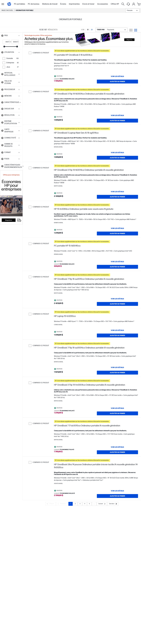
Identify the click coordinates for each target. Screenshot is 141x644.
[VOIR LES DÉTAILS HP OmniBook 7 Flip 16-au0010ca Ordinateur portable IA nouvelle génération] (117, 299)
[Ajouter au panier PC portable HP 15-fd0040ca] (117, 267)
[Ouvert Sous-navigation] (3, 4)
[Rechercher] (123, 4)
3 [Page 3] (80, 504)
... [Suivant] (94, 504)
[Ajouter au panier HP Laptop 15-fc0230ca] (117, 335)
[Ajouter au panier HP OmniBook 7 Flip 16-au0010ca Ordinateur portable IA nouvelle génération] (117, 304)
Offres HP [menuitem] (115, 4)
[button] (11, 36)
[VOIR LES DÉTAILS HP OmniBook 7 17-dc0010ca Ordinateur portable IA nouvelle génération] (117, 447)
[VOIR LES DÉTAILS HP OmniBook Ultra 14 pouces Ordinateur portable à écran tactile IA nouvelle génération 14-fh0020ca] (117, 491)
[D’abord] (51, 504)
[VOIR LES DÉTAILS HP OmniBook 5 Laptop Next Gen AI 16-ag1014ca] (117, 153)
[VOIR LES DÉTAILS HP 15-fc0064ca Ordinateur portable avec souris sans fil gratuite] (117, 228)
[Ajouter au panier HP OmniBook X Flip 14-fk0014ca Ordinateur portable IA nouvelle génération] (117, 197)
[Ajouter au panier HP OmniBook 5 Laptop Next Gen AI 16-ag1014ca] (117, 158)
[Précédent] (62, 504)
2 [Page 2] (75, 504)
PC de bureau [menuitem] (34, 4)
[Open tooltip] (2, 36)
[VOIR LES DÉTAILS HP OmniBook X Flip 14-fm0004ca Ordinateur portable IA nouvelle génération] (117, 408)
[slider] (4, 47)
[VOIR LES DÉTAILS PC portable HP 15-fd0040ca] (117, 262)
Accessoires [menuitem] (103, 4)
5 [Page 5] (89, 504)
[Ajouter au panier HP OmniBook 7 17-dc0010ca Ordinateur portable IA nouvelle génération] (117, 452)
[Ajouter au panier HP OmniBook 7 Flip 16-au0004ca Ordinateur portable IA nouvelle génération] (117, 373)
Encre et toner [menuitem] (88, 4)
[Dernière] (113, 504)
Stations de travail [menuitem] (50, 4)
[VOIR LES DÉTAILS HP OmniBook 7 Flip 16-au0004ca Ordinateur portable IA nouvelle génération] (117, 367)
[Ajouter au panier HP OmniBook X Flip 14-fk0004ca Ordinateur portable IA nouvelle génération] (117, 121)
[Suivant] (102, 504)
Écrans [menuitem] (63, 4)
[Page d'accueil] (9, 4)
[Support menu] (128, 4)
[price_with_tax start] (6, 42)
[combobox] (132, 10)
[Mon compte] (134, 4)
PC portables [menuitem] (20, 4)
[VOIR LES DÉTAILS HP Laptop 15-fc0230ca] (117, 330)
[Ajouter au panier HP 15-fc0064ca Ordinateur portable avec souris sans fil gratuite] (117, 234)
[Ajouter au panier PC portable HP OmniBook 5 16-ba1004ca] (117, 82)
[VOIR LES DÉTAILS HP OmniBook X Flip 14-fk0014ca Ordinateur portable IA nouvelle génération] (117, 192)
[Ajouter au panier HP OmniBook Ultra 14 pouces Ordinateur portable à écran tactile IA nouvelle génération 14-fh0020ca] (117, 496)
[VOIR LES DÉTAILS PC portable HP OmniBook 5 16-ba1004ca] (117, 76)
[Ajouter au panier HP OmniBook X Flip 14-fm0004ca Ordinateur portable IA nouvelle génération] (117, 413)
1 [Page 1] (71, 504)
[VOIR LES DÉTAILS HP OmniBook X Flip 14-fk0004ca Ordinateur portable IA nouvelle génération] (117, 115)
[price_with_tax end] (15, 42)
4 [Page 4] (85, 504)
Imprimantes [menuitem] (74, 4)
